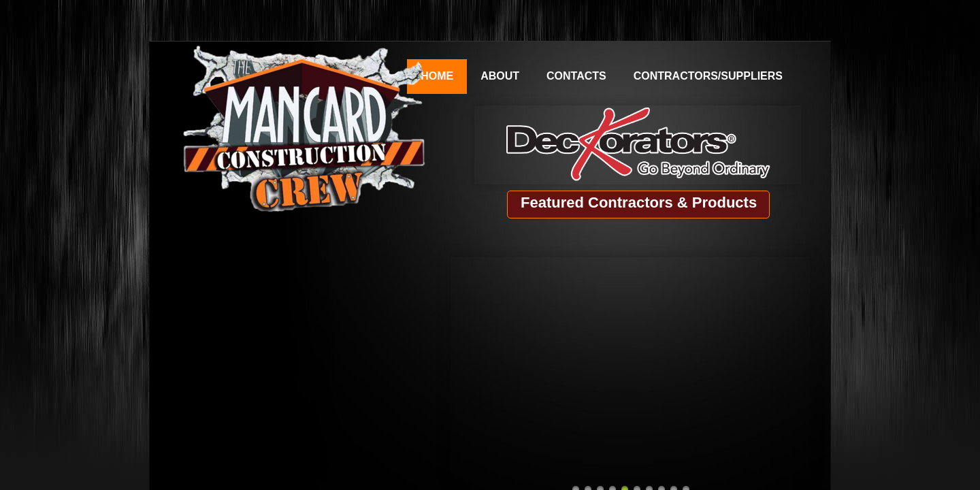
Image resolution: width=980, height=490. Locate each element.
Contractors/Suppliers (708, 76)
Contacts (576, 76)
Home (437, 76)
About (500, 76)
